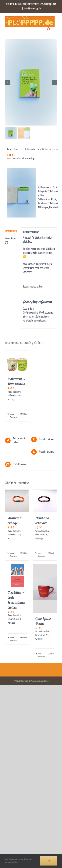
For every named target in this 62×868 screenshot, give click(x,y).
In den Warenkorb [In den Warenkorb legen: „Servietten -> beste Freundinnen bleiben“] (13, 639)
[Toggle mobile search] (49, 29)
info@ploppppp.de (32, 9)
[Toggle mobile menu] (55, 29)
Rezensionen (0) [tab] (11, 241)
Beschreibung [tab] (11, 231)
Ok (49, 861)
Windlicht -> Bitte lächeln (16, 382)
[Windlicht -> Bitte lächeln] (17, 362)
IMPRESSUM (17, 681)
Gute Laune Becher (43, 621)
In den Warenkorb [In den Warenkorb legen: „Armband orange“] (13, 555)
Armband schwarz (42, 521)
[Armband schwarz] (45, 501)
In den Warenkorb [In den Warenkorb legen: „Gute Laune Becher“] (41, 655)
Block (54, 200)
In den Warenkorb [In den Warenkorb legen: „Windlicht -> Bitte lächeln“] (13, 416)
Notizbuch (54, 208)
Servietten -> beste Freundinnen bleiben (16, 600)
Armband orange (14, 521)
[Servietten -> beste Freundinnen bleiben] (17, 576)
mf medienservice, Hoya (40, 681)
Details (25, 414)
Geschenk (42, 204)
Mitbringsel (43, 208)
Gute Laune (53, 204)
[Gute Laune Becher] (45, 589)
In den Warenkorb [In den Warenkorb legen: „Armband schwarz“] (41, 555)
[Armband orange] (17, 501)
